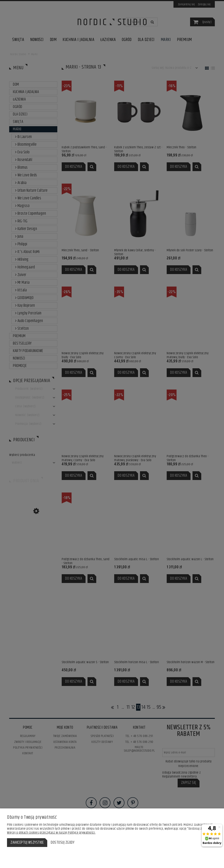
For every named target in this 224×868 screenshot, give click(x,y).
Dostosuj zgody (63, 843)
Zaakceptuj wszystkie (27, 843)
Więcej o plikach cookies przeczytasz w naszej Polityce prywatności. (51, 833)
